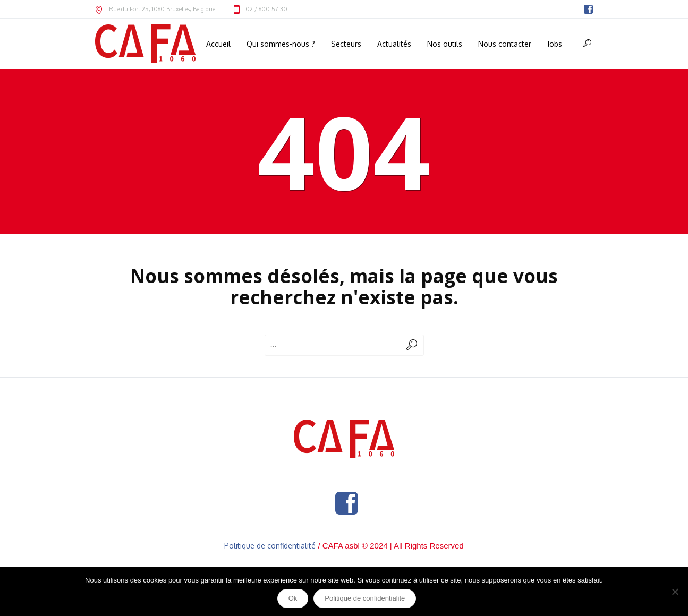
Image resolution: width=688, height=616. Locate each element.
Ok (293, 598)
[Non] (675, 592)
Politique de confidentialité (270, 546)
